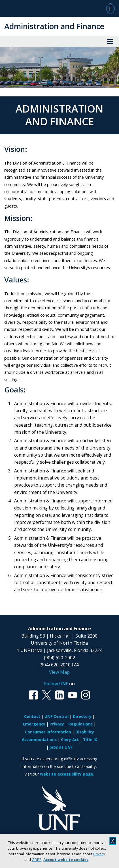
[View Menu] (110, 41)
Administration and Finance (54, 26)
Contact (32, 716)
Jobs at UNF (61, 747)
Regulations (80, 724)
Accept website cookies (66, 860)
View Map (59, 672)
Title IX (90, 739)
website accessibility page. (67, 774)
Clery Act (70, 739)
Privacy (99, 854)
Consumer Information (48, 732)
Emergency (34, 724)
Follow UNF (56, 684)
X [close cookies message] (113, 841)
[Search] (110, 8)
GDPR (37, 860)
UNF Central (57, 716)
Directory (82, 716)
